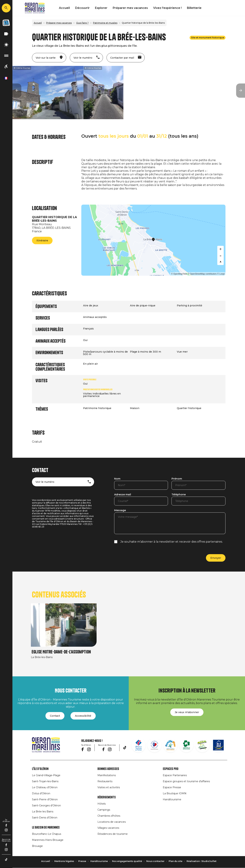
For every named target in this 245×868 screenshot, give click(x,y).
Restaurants (105, 781)
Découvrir (82, 8)
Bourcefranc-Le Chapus (47, 834)
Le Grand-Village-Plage (46, 775)
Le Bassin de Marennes (46, 828)
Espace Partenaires (175, 775)
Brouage (37, 846)
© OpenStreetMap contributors (202, 274)
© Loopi (221, 274)
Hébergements (107, 797)
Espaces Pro (171, 769)
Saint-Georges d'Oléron (46, 805)
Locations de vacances (112, 822)
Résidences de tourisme (113, 834)
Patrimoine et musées (105, 23)
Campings (104, 810)
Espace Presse (172, 787)
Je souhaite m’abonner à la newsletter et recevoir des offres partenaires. (171, 542)
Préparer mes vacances (130, 8)
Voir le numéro (45, 482)
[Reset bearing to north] (220, 262)
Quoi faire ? (82, 23)
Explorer (101, 8)
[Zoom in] (220, 249)
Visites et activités (109, 787)
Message (120, 510)
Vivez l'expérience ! (167, 8)
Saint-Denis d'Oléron (45, 818)
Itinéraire (42, 240)
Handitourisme (172, 799)
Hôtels (102, 804)
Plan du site (175, 861)
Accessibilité (83, 716)
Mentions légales (64, 861)
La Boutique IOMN (175, 793)
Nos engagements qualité (127, 861)
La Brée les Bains (43, 812)
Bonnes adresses (108, 769)
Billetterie (194, 8)
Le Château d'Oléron (45, 787)
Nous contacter (155, 861)
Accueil (64, 8)
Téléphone (179, 495)
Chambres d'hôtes (109, 816)
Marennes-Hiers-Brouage (48, 840)
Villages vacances (108, 828)
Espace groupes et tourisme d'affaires (186, 781)
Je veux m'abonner (187, 712)
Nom (117, 479)
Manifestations (107, 775)
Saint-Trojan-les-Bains (45, 781)
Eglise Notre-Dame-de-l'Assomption (61, 652)
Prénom (177, 479)
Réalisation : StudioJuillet (202, 861)
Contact (55, 716)
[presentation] (141, 556)
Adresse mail (123, 495)
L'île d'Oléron (40, 769)
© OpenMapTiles (179, 274)
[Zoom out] (220, 255)
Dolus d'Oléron (41, 793)
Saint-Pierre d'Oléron (45, 799)
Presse (82, 861)
